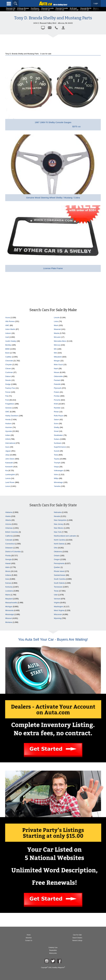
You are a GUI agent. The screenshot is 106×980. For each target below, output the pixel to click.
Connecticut (10, 544)
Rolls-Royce (59, 416)
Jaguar (8, 451)
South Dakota (59, 583)
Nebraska (58, 512)
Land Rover (10, 482)
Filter (21, 976)
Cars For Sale (77, 935)
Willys (56, 478)
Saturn (57, 419)
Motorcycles (53, 953)
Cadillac (8, 357)
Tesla (56, 455)
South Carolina (60, 579)
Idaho (7, 567)
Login (96, 3)
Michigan (9, 607)
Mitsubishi (58, 357)
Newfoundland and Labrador (65, 536)
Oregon (57, 559)
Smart (56, 431)
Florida (8, 556)
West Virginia (59, 610)
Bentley (8, 345)
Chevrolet (9, 361)
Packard (57, 380)
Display (85, 976)
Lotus (56, 321)
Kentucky (9, 587)
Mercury (57, 345)
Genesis (8, 408)
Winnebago (58, 482)
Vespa (56, 467)
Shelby (57, 427)
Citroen (8, 368)
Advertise (29, 938)
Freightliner (10, 404)
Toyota (57, 459)
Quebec (57, 567)
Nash (56, 368)
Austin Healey (11, 341)
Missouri (9, 618)
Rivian (56, 412)
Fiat (7, 396)
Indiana (8, 575)
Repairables (53, 950)
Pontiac (57, 396)
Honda (8, 419)
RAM (56, 404)
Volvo (56, 474)
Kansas (8, 583)
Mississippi (10, 614)
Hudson (8, 423)
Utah (56, 595)
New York (58, 532)
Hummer (9, 427)
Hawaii (8, 563)
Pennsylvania (59, 563)
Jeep (7, 455)
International (10, 443)
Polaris (57, 392)
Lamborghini (10, 474)
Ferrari (8, 392)
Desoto (8, 380)
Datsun (8, 376)
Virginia (57, 603)
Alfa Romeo (10, 321)
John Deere (10, 459)
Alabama (9, 512)
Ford (7, 400)
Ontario (57, 556)
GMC (7, 412)
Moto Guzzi (58, 365)
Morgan (57, 361)
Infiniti (8, 439)
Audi (7, 337)
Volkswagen (59, 470)
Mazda (57, 333)
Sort (53, 976)
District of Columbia (13, 552)
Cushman (9, 372)
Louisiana (9, 591)
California (9, 536)
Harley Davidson (12, 416)
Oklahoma (58, 552)
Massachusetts (11, 603)
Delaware (9, 548)
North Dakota (59, 544)
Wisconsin (58, 614)
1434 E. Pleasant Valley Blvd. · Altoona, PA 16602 (53, 23)
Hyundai (8, 431)
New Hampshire (60, 520)
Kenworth (9, 467)
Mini (56, 353)
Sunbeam (58, 443)
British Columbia (12, 532)
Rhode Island (59, 571)
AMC (7, 325)
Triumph (57, 463)
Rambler (57, 408)
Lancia (8, 478)
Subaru (57, 439)
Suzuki (57, 451)
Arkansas (9, 528)
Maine (8, 595)
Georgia (8, 559)
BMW (7, 349)
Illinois (8, 571)
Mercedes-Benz (60, 341)
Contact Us (29, 941)
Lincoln (57, 318)
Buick (7, 353)
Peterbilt (57, 384)
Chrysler (9, 365)
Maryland (9, 599)
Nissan (57, 372)
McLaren (57, 337)
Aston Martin (10, 329)
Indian (8, 435)
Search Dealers (77, 938)
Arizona (8, 524)
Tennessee (58, 587)
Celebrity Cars (53, 948)
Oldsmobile (58, 376)
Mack (56, 325)
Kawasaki (9, 463)
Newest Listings (77, 941)
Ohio (56, 548)
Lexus (8, 486)
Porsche (57, 400)
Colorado (9, 540)
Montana (9, 622)
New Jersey (59, 524)
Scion (56, 423)
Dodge (8, 384)
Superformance (60, 447)
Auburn (8, 333)
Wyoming (58, 618)
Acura (8, 318)
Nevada (57, 516)
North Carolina (60, 540)
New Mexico (59, 528)
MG (55, 349)
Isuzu (7, 447)
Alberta (8, 520)
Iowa (7, 579)
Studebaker (58, 435)
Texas (56, 591)
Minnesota (9, 610)
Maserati (57, 329)
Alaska (8, 516)
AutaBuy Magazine (58, 968)
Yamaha (57, 486)
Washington (59, 607)
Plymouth (58, 388)
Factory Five (10, 388)
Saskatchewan (60, 575)
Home (29, 935)
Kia (7, 470)
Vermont (57, 599)
